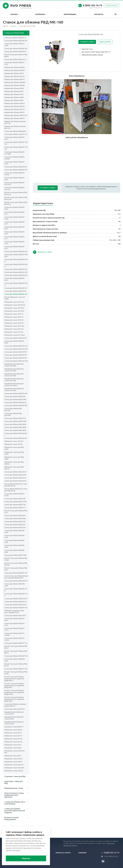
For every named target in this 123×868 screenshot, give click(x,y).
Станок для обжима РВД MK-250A (14, 546)
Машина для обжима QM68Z (15, 67)
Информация (71, 14)
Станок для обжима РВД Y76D (15, 505)
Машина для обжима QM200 (14, 70)
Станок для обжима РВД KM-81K (16, 269)
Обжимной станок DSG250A (14, 768)
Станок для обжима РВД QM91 (15, 131)
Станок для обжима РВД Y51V (15, 508)
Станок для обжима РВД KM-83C (16, 252)
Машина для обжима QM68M (15, 82)
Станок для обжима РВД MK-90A (16, 405)
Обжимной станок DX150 (13, 739)
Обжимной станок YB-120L (14, 332)
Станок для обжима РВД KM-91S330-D (15, 184)
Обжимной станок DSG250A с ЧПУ (15, 752)
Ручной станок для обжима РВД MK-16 (16, 652)
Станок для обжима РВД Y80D (15, 519)
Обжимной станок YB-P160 (14, 320)
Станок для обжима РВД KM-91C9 (15, 228)
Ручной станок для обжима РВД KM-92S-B (16, 193)
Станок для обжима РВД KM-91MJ (15, 163)
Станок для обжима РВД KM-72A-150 (16, 143)
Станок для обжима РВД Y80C (15, 516)
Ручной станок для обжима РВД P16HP (16, 673)
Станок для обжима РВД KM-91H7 (15, 223)
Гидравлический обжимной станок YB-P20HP (14, 370)
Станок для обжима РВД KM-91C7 (15, 238)
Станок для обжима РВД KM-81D (16, 272)
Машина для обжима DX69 (14, 91)
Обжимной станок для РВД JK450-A (14, 463)
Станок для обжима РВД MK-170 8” (16, 590)
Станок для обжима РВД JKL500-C (16, 434)
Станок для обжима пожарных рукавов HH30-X (15, 705)
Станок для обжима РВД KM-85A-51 (16, 265)
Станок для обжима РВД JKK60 (15, 424)
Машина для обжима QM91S (14, 79)
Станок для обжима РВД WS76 (15, 616)
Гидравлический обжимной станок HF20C (14, 713)
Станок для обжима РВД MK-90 (15, 52)
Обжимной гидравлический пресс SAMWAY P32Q (14, 612)
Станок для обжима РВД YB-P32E (16, 349)
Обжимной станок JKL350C (14, 441)
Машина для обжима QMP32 (14, 118)
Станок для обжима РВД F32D (15, 499)
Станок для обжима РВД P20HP (15, 421)
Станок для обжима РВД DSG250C (13, 409)
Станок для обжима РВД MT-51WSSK (15, 634)
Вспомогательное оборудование (12, 818)
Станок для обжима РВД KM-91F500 (15, 174)
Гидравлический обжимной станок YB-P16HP (14, 390)
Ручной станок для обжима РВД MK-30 (16, 647)
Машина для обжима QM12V (15, 109)
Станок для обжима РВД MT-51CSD (15, 495)
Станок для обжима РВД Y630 (15, 525)
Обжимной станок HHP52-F (14, 727)
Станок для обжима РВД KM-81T (16, 167)
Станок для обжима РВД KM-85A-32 (16, 260)
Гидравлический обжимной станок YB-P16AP (14, 380)
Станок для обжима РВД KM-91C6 (15, 243)
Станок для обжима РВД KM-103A (15, 138)
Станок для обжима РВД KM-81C (16, 288)
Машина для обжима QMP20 (14, 106)
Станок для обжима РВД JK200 (15, 475)
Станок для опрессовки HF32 (14, 709)
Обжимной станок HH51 (13, 756)
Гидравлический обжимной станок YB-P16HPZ (14, 385)
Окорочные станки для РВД (13, 782)
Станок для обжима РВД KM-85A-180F (16, 255)
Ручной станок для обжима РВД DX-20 (16, 665)
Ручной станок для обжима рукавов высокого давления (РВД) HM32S (14, 692)
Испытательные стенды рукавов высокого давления (14, 795)
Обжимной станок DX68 (13, 748)
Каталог (15, 14)
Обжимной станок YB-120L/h (15, 335)
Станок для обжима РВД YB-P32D (14, 342)
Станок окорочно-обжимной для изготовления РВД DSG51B (16, 577)
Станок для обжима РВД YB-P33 (16, 338)
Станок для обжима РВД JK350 (15, 472)
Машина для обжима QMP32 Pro (16, 115)
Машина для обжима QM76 (14, 73)
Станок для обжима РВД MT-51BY (15, 619)
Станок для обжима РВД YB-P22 (16, 355)
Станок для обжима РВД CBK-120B (15, 585)
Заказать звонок (112, 5)
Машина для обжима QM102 (14, 76)
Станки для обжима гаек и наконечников (15, 803)
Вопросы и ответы (63, 853)
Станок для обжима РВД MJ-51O (16, 669)
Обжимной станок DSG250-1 (14, 765)
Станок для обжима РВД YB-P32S (16, 346)
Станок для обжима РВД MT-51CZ (15, 63)
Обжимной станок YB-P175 (14, 314)
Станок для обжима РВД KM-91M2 (15, 208)
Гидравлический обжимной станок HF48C (14, 718)
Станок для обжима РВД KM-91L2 (15, 213)
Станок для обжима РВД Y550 (15, 528)
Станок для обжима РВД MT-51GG (15, 624)
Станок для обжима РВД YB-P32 (16, 352)
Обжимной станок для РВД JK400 (14, 458)
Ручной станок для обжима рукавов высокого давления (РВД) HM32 (14, 699)
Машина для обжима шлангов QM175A (15, 127)
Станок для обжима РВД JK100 (15, 481)
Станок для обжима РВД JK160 (15, 478)
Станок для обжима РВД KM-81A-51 (16, 284)
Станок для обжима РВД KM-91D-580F (15, 153)
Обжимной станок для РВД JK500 (14, 453)
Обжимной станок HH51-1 (14, 736)
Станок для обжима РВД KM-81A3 (15, 279)
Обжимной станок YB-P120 (14, 329)
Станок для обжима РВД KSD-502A (15, 660)
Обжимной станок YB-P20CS (14, 308)
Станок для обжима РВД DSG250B (13, 414)
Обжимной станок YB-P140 (14, 323)
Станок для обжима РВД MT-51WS (15, 45)
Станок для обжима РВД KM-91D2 (15, 179)
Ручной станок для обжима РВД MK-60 (16, 56)
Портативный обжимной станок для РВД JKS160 (16, 485)
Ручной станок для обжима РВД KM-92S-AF (16, 198)
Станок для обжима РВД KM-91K (16, 170)
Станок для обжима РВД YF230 (15, 291)
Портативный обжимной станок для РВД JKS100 (16, 490)
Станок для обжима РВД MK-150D (14, 532)
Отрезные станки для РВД (15, 776)
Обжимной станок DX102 (13, 742)
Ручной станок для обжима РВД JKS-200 (16, 564)
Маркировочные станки (14, 788)
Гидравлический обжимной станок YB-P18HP (14, 375)
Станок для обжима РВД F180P (15, 399)
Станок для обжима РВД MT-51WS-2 (15, 639)
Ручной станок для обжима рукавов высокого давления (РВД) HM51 (14, 686)
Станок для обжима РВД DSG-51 (16, 602)
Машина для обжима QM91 (14, 100)
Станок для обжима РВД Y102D (15, 502)
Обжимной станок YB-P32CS (14, 302)
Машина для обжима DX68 (14, 94)
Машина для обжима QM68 (14, 97)
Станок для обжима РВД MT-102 (16, 643)
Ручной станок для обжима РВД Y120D (16, 559)
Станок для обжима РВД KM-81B (16, 275)
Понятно (26, 858)
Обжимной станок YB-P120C (14, 326)
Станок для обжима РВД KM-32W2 (15, 218)
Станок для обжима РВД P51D (15, 418)
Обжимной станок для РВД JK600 (14, 448)
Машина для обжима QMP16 (14, 103)
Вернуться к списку (43, 252)
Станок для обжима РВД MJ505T (16, 599)
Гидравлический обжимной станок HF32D (14, 723)
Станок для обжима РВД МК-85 (15, 402)
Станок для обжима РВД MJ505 (15, 605)
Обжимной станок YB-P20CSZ (15, 305)
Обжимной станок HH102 (13, 730)
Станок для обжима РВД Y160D (15, 555)
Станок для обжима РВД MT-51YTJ (15, 629)
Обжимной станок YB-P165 (14, 317)
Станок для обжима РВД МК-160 (16, 294)
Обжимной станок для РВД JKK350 (14, 468)
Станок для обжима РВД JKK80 (15, 427)
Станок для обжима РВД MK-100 (16, 49)
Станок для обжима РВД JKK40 (15, 430)
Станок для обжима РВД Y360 (15, 522)
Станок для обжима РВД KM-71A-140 (16, 148)
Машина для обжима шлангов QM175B (15, 122)
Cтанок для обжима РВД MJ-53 (15, 38)
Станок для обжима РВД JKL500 (16, 438)
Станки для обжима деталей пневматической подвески (15, 811)
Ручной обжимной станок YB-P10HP (15, 298)
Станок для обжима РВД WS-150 (16, 573)
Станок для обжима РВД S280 (15, 396)
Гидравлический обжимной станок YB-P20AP (14, 365)
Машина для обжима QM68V (15, 85)
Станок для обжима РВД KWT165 (16, 656)
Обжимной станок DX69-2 (14, 759)
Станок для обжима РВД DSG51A (16, 581)
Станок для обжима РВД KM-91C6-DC (15, 188)
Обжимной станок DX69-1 (14, 762)
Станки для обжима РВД (14, 33)
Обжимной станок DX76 (13, 745)
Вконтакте (103, 861)
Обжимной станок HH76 (13, 733)
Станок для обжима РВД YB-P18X (16, 361)
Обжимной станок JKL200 (13, 444)
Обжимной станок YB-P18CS (14, 311)
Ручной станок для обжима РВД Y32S (16, 569)
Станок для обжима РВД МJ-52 (15, 59)
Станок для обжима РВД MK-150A (14, 536)
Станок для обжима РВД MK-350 (16, 41)
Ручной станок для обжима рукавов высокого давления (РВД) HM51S (14, 679)
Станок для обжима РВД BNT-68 (16, 608)
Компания (41, 14)
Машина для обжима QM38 (14, 88)
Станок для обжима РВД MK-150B (14, 541)
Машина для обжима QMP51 (14, 112)
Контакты (99, 14)
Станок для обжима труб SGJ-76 (16, 134)
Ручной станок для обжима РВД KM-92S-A (16, 203)
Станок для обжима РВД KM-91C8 (15, 233)
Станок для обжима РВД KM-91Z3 (15, 248)
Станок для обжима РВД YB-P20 (16, 358)
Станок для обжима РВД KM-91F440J (15, 158)
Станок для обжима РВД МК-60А (16, 393)
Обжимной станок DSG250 (14, 771)
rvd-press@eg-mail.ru (111, 856)
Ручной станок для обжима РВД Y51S (16, 512)
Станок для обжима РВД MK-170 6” (16, 595)
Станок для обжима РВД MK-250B (14, 551)
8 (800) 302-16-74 (92, 5)
